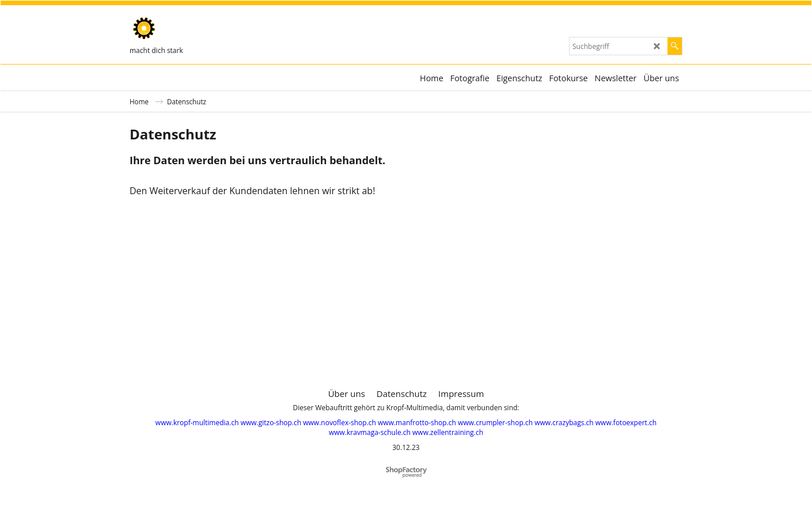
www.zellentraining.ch (448, 432)
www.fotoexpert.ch (626, 423)
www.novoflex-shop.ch (339, 423)
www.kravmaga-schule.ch (370, 432)
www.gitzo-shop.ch (271, 423)
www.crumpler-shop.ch (495, 423)
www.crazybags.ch (564, 423)
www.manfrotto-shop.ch (417, 423)
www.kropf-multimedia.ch (197, 423)
